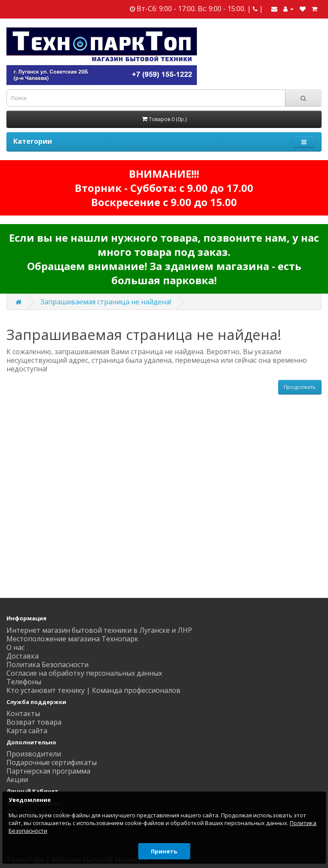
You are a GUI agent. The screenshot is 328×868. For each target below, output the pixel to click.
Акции (17, 780)
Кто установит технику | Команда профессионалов (93, 690)
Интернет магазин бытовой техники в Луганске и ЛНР (99, 630)
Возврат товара (34, 722)
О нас (15, 647)
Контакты (23, 713)
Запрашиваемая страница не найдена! (106, 302)
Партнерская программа (48, 771)
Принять (164, 851)
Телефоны (24, 682)
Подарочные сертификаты (52, 762)
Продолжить (300, 387)
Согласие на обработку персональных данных (84, 673)
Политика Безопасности (48, 665)
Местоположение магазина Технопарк (72, 639)
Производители (34, 754)
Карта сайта (27, 731)
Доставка (23, 656)
